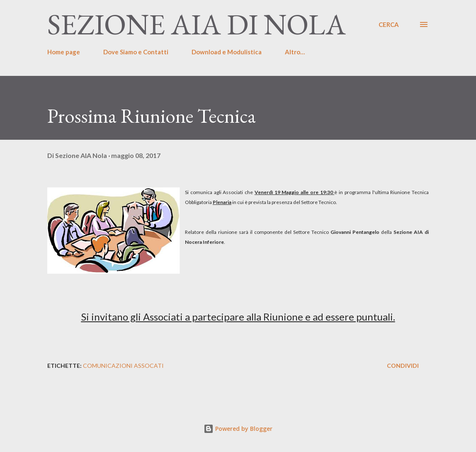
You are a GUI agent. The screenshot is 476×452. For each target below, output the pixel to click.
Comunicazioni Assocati (123, 366)
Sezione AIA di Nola (197, 24)
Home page (64, 52)
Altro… (295, 52)
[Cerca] (389, 24)
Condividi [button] (403, 366)
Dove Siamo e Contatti (136, 52)
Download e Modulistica (227, 52)
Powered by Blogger (238, 429)
